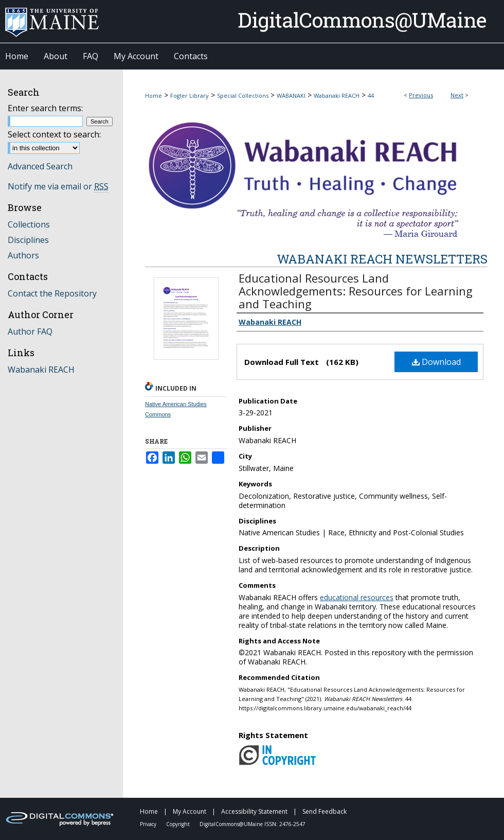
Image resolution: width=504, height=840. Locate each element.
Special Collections (243, 95)
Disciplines (28, 240)
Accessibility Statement (255, 811)
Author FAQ (30, 331)
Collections (29, 224)
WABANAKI (291, 95)
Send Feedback (325, 811)
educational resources (357, 597)
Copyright (179, 824)
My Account (190, 811)
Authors (23, 255)
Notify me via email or (58, 186)
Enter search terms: (45, 108)
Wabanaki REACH (337, 95)
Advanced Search (40, 166)
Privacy (149, 824)
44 (371, 95)
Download (436, 362)
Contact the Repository (52, 293)
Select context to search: (54, 134)
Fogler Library (190, 95)
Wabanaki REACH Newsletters (382, 259)
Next (457, 95)
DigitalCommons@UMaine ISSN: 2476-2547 (253, 824)
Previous (421, 95)
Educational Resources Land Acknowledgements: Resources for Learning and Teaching (356, 291)
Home (154, 95)
